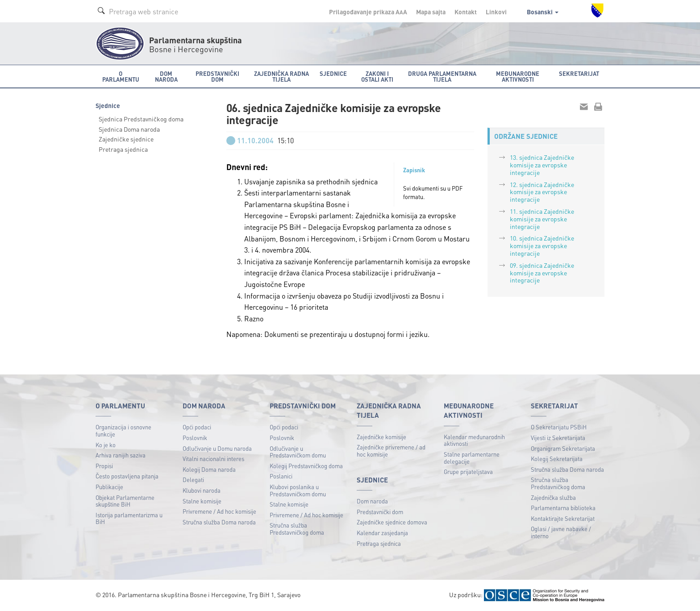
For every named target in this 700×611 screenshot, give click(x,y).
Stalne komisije (202, 501)
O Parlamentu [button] (121, 76)
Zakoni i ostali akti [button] (377, 76)
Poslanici (281, 476)
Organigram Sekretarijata (563, 448)
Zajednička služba (553, 497)
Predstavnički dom (380, 512)
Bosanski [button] (543, 12)
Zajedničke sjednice (126, 139)
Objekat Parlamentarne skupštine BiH (125, 501)
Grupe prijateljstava (468, 472)
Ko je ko (106, 445)
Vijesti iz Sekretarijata (558, 438)
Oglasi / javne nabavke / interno (561, 532)
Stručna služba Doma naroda (219, 522)
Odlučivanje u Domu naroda (217, 448)
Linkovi (496, 12)
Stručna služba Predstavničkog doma (297, 529)
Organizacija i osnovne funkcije (123, 430)
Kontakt (466, 12)
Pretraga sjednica (123, 149)
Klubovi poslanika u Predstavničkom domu (298, 490)
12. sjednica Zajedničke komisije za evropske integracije (542, 192)
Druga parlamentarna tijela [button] (442, 76)
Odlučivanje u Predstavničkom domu (298, 452)
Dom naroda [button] (166, 76)
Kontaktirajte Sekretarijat (563, 518)
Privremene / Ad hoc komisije (219, 511)
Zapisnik (414, 170)
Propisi (104, 466)
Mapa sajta (431, 12)
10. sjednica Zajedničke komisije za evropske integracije (542, 245)
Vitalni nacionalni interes (213, 459)
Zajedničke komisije (381, 437)
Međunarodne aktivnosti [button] (518, 76)
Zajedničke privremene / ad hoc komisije (391, 451)
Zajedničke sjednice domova (392, 522)
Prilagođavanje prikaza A (368, 12)
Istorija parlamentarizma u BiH (129, 518)
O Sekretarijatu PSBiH (559, 427)
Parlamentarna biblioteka (563, 508)
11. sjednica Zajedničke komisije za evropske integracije (542, 219)
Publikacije (109, 487)
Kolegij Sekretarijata (557, 459)
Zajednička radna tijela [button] (281, 76)
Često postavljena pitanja (127, 476)
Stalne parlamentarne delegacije (472, 458)
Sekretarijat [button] (579, 73)
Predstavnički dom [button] (217, 76)
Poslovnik (195, 438)
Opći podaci (197, 427)
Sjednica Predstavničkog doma (141, 119)
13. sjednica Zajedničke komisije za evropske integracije (542, 165)
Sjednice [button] (333, 73)
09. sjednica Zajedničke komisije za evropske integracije (542, 273)
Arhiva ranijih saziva (121, 455)
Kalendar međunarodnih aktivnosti (474, 440)
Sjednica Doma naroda (129, 129)
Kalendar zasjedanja (382, 533)
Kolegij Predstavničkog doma (306, 466)
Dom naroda (372, 501)
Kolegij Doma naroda (209, 469)
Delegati (193, 480)
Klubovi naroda (202, 490)
